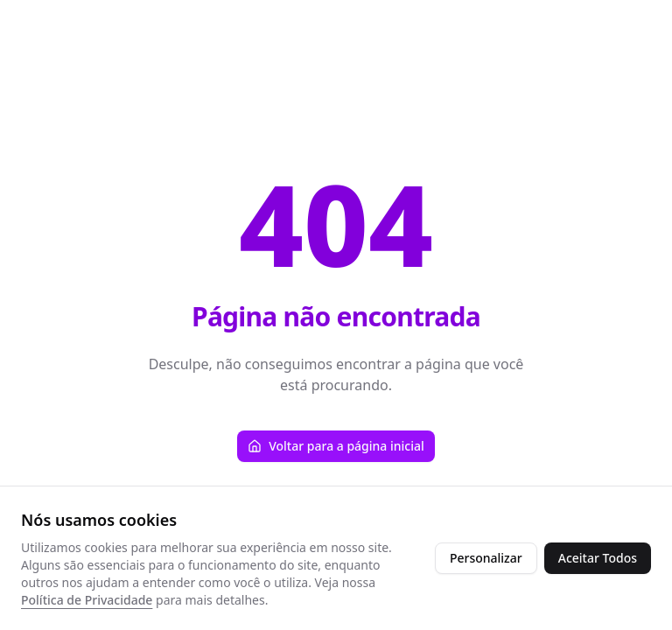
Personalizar (486, 558)
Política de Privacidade (87, 600)
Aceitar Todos (598, 558)
